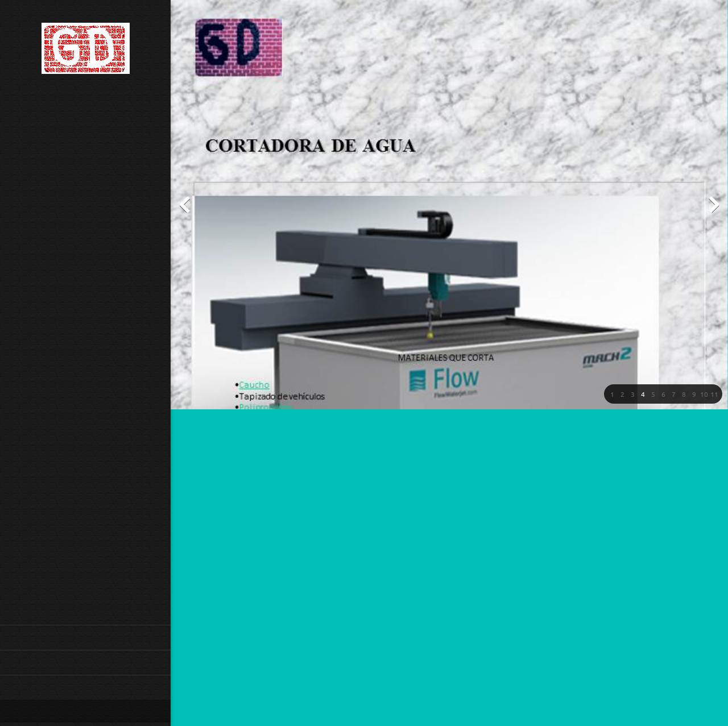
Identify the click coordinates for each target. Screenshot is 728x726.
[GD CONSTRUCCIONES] (86, 52)
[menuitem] (85, 637)
